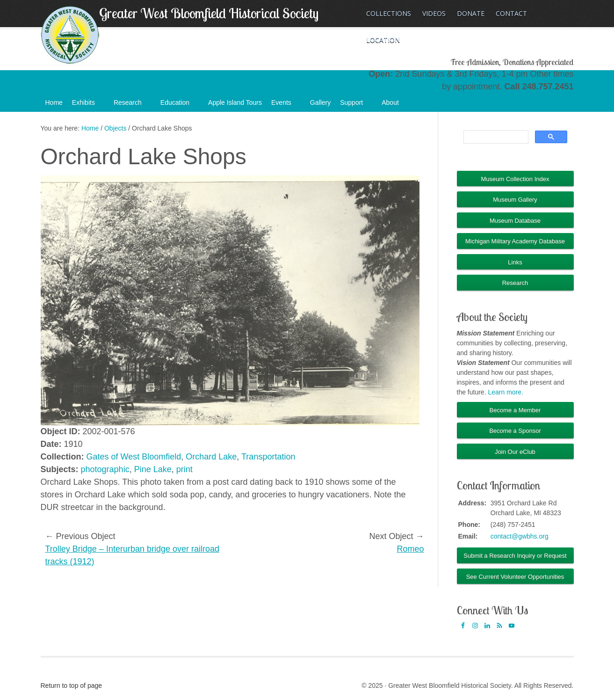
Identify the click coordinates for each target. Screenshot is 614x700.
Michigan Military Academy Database (515, 241)
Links (515, 262)
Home (54, 102)
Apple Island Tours (235, 102)
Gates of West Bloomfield (134, 457)
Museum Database (515, 221)
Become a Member (515, 410)
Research (132, 105)
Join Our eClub (515, 452)
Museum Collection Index (515, 179)
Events (286, 105)
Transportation (268, 457)
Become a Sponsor (515, 431)
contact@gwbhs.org (520, 536)
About (395, 105)
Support (356, 105)
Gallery (320, 102)
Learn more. (505, 392)
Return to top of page (72, 685)
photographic (105, 469)
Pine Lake (153, 469)
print (184, 469)
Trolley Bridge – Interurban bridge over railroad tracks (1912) (133, 555)
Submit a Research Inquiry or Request (515, 556)
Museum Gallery (515, 200)
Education (180, 105)
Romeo (410, 549)
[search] (495, 137)
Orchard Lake (211, 457)
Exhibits (88, 105)
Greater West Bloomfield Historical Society (209, 13)
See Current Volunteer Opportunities (515, 577)
